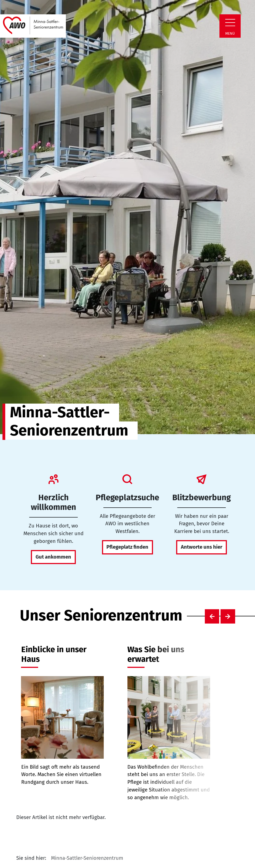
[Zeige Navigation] (230, 23)
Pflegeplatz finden (127, 547)
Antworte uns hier (202, 547)
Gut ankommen (53, 557)
